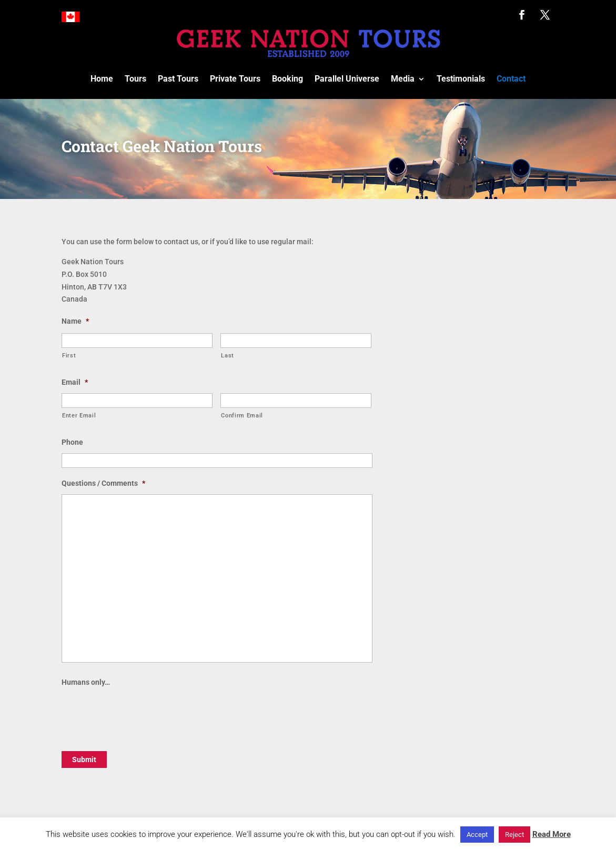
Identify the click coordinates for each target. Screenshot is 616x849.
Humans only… (86, 682)
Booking (287, 79)
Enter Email (79, 415)
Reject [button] (514, 835)
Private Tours (235, 79)
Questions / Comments (103, 483)
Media (403, 79)
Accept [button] (477, 835)
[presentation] (142, 714)
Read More (552, 834)
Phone (72, 442)
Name (75, 321)
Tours (135, 79)
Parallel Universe (347, 79)
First (69, 355)
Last (228, 355)
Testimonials (461, 79)
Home (102, 79)
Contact (511, 79)
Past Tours (178, 79)
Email (75, 382)
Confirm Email (242, 415)
